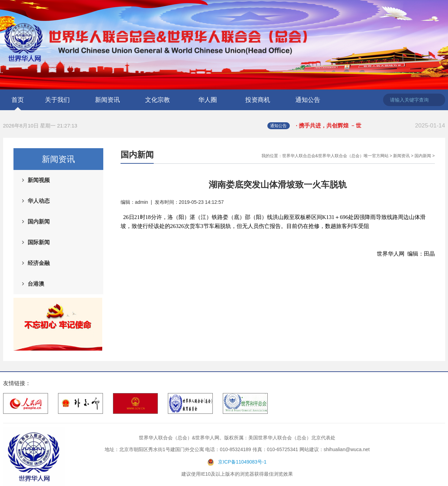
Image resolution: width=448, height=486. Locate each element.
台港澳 (36, 284)
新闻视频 (39, 180)
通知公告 (308, 100)
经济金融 (39, 263)
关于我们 (57, 100)
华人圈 (208, 100)
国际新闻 (39, 242)
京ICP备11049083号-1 (242, 462)
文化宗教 (158, 100)
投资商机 (258, 100)
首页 (18, 100)
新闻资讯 (107, 100)
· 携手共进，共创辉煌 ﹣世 (371, 126)
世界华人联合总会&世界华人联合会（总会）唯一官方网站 (335, 156)
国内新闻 (39, 222)
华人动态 (39, 201)
